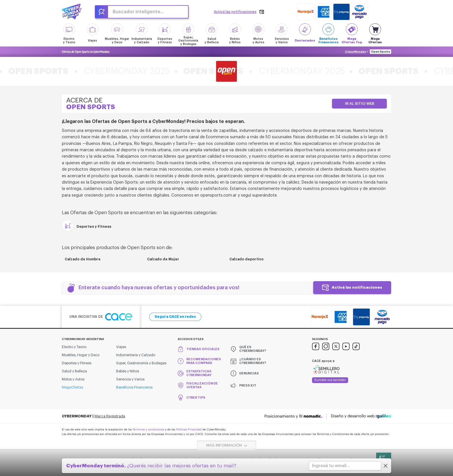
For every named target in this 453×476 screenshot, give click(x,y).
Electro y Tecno (74, 347)
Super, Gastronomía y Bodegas (141, 363)
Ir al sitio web (360, 103)
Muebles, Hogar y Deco (81, 355)
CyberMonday (355, 52)
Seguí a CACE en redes (175, 317)
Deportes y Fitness (77, 363)
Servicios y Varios (130, 379)
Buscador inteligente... (138, 12)
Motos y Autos (73, 379)
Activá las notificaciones (357, 287)
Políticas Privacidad (189, 430)
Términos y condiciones (148, 430)
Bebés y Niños (128, 371)
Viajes (121, 347)
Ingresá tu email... (331, 466)
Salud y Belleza (74, 371)
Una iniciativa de (101, 317)
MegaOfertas (73, 387)
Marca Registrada (110, 416)
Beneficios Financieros (134, 387)
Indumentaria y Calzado (136, 355)
